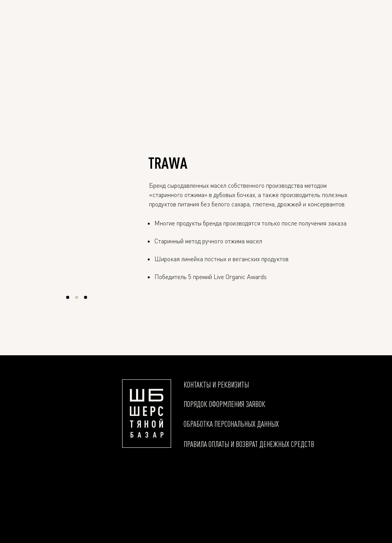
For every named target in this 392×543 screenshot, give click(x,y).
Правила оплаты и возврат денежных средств (249, 444)
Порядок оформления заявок (224, 404)
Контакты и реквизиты (216, 384)
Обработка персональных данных (231, 424)
